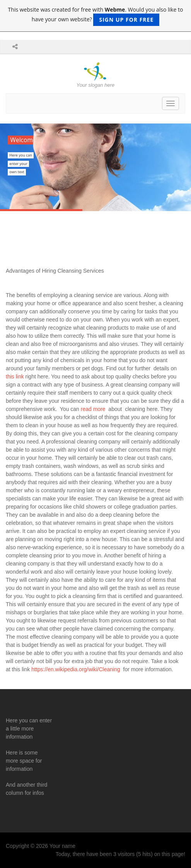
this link (16, 376)
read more (92, 409)
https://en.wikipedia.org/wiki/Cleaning (76, 669)
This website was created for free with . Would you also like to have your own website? (96, 16)
